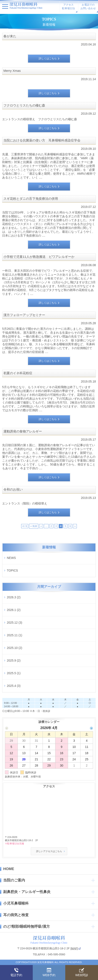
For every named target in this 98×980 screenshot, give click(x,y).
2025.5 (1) (14, 673)
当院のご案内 (14, 880)
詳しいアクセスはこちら (49, 851)
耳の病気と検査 (16, 915)
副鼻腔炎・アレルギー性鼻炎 (27, 892)
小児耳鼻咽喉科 (16, 903)
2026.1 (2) (14, 610)
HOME (9, 869)
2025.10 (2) (15, 648)
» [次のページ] (75, 526)
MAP (74, 948)
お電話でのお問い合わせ (88, 7)
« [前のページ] (41, 526)
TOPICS (12, 570)
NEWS (11, 558)
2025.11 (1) (15, 635)
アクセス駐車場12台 (69, 7)
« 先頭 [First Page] (34, 526)
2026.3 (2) (14, 597)
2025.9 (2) (14, 660)
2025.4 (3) (14, 686)
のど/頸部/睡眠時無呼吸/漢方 (27, 927)
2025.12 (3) (15, 623)
